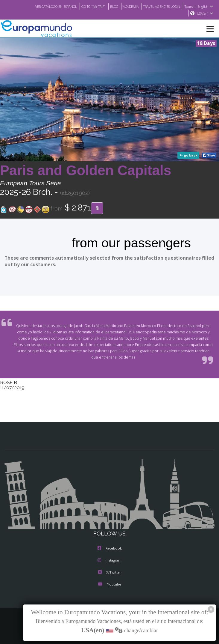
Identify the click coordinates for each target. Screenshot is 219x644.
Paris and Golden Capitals (86, 171)
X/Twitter (109, 573)
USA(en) (205, 13)
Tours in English (200, 6)
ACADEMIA (126, 6)
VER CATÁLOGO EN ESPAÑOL (44, 6)
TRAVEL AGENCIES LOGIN (160, 6)
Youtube (109, 585)
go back (189, 156)
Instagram (109, 561)
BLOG (108, 6)
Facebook (110, 549)
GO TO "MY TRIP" (86, 6)
